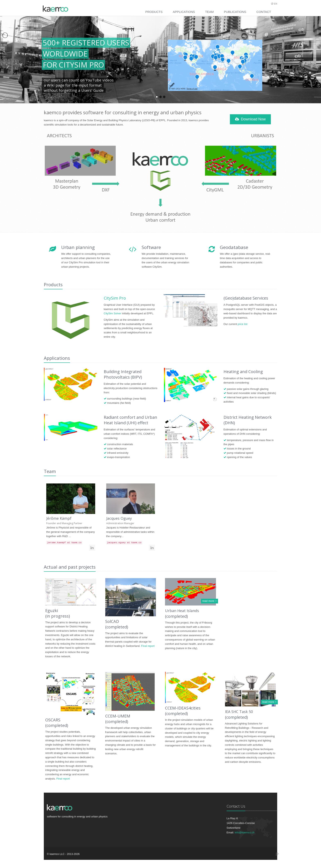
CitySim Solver (112, 313)
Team (209, 12)
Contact (264, 12)
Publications (235, 12)
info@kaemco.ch (245, 832)
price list (243, 324)
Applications (184, 12)
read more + (209, 601)
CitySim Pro (115, 298)
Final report (148, 646)
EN (276, 4)
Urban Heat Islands (182, 611)
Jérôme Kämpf (59, 518)
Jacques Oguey (119, 518)
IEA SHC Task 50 (239, 712)
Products (154, 12)
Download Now (250, 119)
